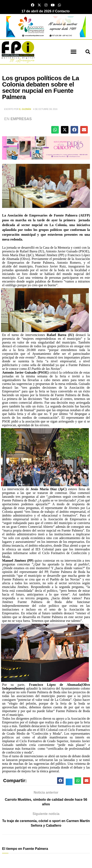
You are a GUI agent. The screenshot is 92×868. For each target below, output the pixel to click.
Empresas (21, 119)
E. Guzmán (25, 109)
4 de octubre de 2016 (45, 109)
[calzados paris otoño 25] (46, 148)
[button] (73, 52)
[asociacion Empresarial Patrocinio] (46, 26)
